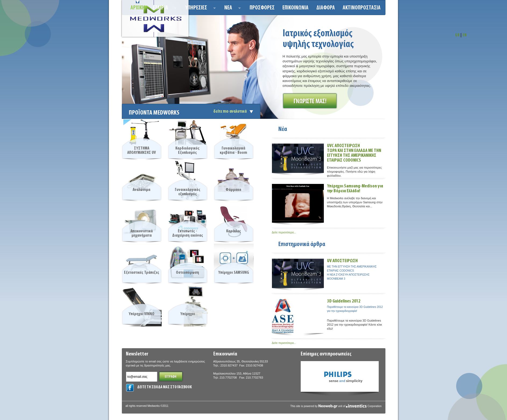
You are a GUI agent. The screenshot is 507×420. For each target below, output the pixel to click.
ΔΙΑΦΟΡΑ (326, 8)
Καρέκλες (234, 231)
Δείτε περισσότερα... (284, 232)
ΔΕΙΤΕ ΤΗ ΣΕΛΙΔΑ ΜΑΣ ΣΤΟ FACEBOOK (164, 387)
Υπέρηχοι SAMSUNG (234, 273)
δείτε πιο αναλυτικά (230, 111)
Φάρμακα (233, 190)
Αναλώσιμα (141, 190)
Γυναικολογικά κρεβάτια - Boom (233, 151)
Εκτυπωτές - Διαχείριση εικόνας (188, 233)
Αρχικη (138, 8)
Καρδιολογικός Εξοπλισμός (187, 151)
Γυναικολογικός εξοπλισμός (188, 192)
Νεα (231, 9)
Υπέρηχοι (188, 314)
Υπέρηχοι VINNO (141, 314)
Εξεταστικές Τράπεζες (142, 273)
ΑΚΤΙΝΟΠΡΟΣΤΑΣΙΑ (362, 8)
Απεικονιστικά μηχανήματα (142, 233)
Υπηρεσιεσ (199, 9)
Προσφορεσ (262, 8)
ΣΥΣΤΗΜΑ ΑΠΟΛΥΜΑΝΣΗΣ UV (141, 151)
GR (457, 35)
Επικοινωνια (295, 8)
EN (465, 35)
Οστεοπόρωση (187, 273)
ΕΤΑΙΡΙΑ (163, 9)
